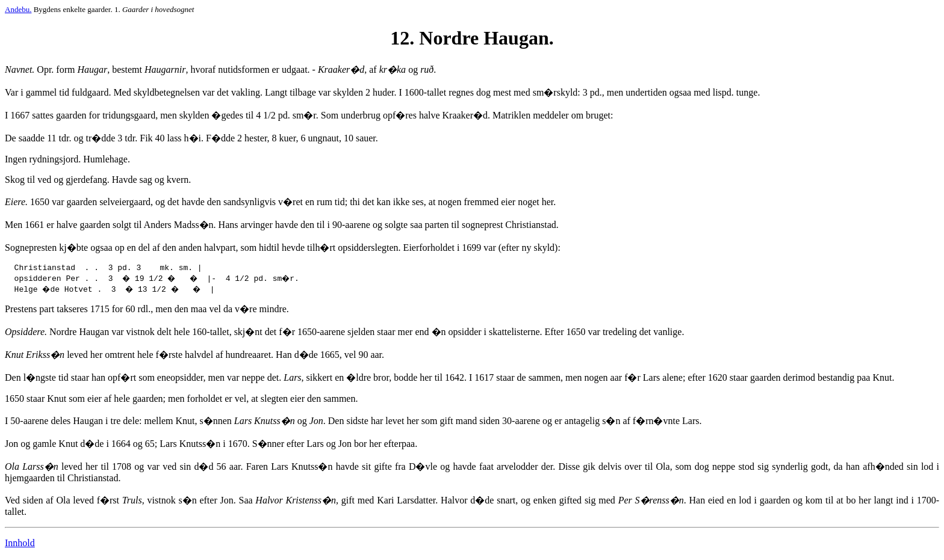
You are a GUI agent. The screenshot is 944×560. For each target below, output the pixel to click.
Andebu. (18, 9)
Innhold (20, 545)
